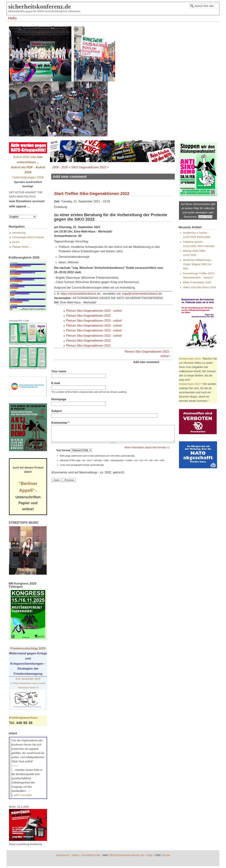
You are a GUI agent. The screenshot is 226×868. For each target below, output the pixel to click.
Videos (75, 855)
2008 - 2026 (60, 167)
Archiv (16, 242)
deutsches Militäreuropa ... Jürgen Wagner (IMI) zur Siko (198, 264)
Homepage (59, 399)
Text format (64, 450)
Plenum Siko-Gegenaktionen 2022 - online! (94, 311)
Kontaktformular (91, 855)
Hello (12, 18)
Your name (59, 371)
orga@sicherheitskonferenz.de (142, 294)
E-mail (56, 383)
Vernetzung (19, 233)
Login (149, 855)
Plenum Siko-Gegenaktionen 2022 (88, 316)
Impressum (62, 855)
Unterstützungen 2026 (28, 177)
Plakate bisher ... (22, 247)
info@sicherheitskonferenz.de (126, 855)
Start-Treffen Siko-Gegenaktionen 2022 (92, 194)
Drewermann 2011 (190, 359)
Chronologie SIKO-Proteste (28, 237)
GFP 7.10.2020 (23, 795)
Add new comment (146, 362)
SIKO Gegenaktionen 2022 (89, 167)
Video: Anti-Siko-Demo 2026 (199, 287)
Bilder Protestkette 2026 (197, 282)
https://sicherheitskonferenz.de (81, 294)
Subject (57, 411)
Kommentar (60, 423)
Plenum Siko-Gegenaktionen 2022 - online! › (148, 354)
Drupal (166, 855)
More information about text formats (145, 447)
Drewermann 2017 (190, 384)
